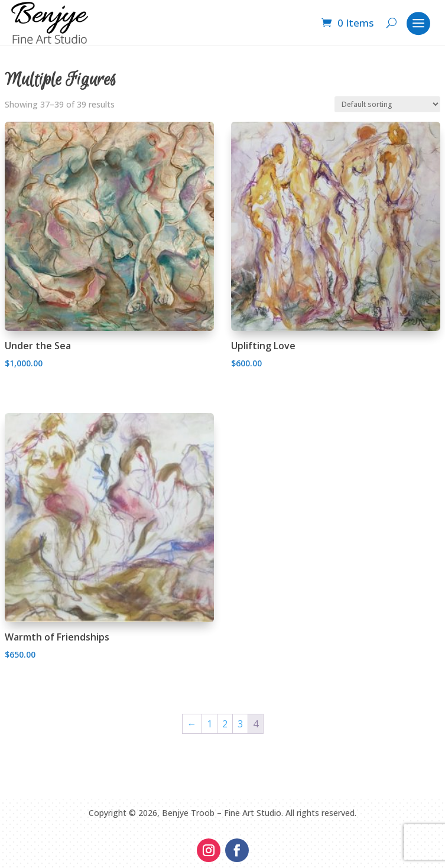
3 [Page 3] (240, 724)
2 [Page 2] (225, 724)
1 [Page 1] (209, 724)
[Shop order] (387, 104)
